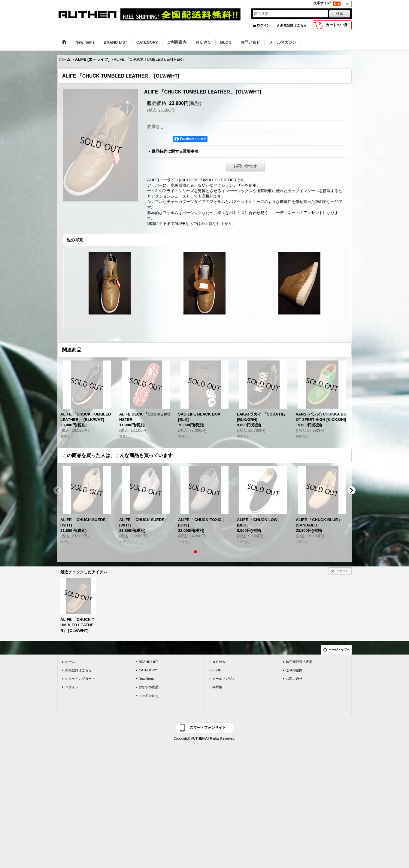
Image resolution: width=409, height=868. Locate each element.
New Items (147, 679)
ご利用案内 (294, 670)
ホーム (70, 662)
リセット (342, 571)
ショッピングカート (80, 679)
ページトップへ (339, 650)
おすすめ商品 (149, 687)
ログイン (263, 25)
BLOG (217, 670)
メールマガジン (224, 679)
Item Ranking (148, 696)
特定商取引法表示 (299, 662)
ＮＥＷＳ (219, 662)
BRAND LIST (148, 662)
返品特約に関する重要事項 (175, 151)
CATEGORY (148, 670)
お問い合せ (294, 679)
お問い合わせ (245, 166)
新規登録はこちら (293, 25)
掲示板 (217, 687)
